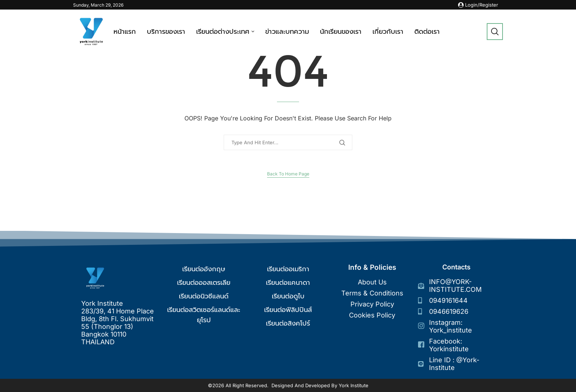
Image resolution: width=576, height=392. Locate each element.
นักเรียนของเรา (341, 31)
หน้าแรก (125, 31)
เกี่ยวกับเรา (388, 31)
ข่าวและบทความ (287, 31)
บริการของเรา (166, 31)
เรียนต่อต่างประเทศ (223, 31)
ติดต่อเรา (427, 31)
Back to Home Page (288, 174)
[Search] (495, 32)
